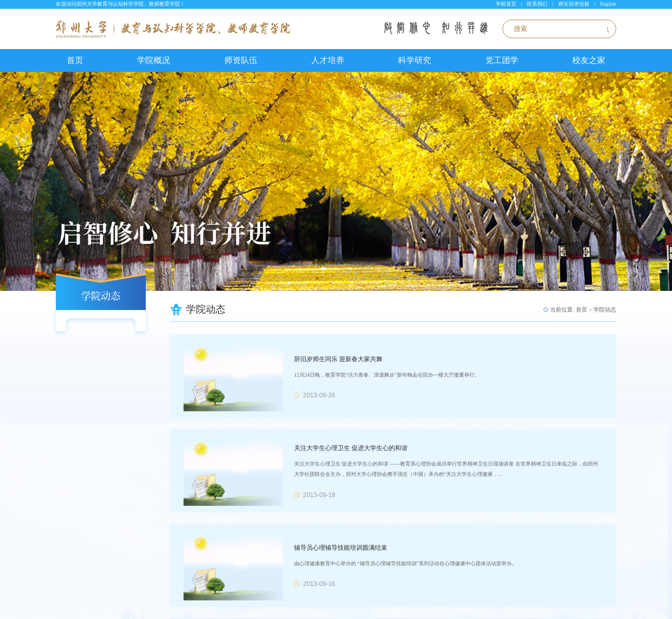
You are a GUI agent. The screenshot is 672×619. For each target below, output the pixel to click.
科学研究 (415, 60)
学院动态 (605, 309)
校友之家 (589, 60)
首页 (75, 60)
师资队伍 (241, 60)
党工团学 (502, 60)
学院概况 (154, 60)
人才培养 (328, 60)
